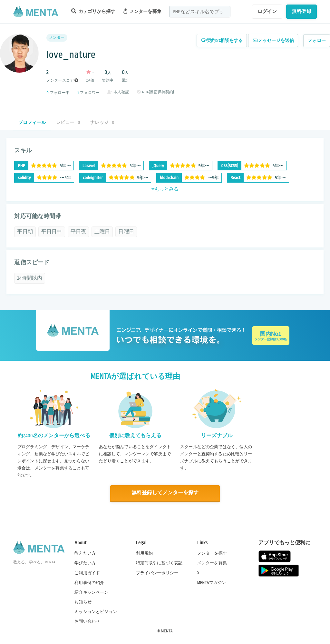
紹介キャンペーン (91, 592)
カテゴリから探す (93, 11)
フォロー (317, 40)
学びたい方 (85, 563)
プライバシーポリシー (157, 572)
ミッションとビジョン (96, 611)
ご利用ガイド (87, 572)
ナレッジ (102, 122)
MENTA (167, 631)
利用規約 (145, 553)
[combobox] (200, 12)
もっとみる (165, 189)
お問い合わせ (87, 621)
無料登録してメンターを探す (165, 493)
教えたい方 (85, 553)
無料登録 (301, 11)
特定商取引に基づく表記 (159, 563)
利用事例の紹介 (89, 582)
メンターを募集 (142, 11)
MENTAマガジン (212, 582)
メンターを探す (212, 553)
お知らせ (83, 602)
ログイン (267, 11)
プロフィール (32, 122)
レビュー (68, 122)
